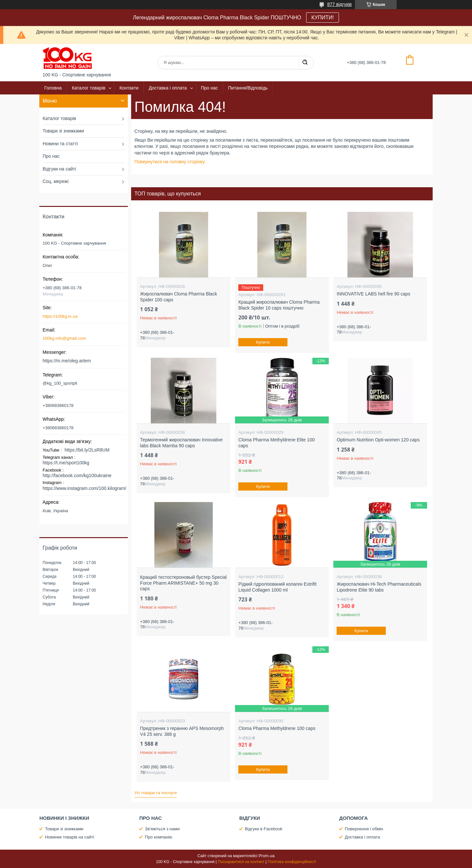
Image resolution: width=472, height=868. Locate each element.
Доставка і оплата (168, 88)
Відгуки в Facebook (264, 829)
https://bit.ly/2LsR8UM (87, 450)
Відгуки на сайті (59, 169)
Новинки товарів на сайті (69, 837)
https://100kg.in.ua (60, 316)
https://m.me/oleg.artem (67, 361)
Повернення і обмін (364, 829)
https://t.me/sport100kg (66, 463)
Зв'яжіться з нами (162, 829)
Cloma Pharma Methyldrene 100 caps (277, 728)
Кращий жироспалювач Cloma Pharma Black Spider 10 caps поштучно (279, 305)
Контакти (129, 88)
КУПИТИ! (323, 18)
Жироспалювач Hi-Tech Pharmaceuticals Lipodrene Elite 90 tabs (379, 587)
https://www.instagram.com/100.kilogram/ (84, 488)
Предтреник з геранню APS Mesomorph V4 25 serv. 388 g (182, 731)
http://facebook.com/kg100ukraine (77, 475)
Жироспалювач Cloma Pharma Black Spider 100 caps (178, 297)
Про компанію (159, 837)
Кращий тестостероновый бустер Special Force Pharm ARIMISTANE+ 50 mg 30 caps (183, 583)
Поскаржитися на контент (241, 862)
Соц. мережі (56, 181)
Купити (263, 342)
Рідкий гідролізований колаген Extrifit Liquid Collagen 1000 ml (277, 587)
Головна (53, 88)
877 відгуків (339, 4)
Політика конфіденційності (292, 862)
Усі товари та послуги (156, 793)
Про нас (209, 88)
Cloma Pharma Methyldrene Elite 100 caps (276, 443)
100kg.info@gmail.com (64, 338)
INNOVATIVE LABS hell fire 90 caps (373, 294)
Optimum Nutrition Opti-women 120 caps (378, 440)
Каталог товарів (88, 88)
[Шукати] (305, 63)
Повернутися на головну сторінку (170, 162)
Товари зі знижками (63, 131)
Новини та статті (60, 144)
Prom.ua (267, 856)
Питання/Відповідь (248, 88)
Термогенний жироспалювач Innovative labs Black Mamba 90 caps (181, 443)
